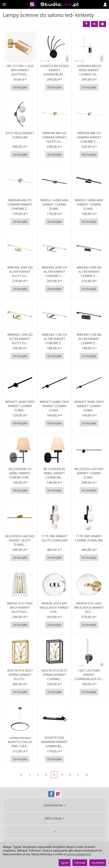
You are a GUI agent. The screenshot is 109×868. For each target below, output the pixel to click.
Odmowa (80, 863)
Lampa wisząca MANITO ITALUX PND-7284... (20, 742)
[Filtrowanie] (86, 24)
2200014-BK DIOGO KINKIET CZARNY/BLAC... (54, 70)
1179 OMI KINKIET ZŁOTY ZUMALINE (54, 538)
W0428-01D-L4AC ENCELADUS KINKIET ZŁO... (89, 607)
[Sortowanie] (94, 24)
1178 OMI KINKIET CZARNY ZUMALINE (89, 538)
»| (87, 775)
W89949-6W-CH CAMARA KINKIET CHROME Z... (20, 204)
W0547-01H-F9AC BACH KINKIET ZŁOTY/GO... (20, 607)
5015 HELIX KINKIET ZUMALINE (20, 135)
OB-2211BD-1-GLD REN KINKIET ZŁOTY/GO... (20, 70)
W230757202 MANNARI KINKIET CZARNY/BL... (54, 742)
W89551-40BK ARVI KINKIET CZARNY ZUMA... (89, 204)
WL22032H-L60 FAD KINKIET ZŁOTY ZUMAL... (20, 540)
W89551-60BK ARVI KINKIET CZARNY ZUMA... (54, 204)
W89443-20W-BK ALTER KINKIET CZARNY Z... (89, 271)
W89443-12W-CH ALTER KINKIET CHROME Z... (54, 339)
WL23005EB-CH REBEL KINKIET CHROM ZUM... (20, 473)
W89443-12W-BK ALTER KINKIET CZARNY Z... (89, 339)
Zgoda (65, 863)
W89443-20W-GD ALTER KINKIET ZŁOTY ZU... (20, 271)
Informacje (55, 818)
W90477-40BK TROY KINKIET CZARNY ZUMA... (20, 406)
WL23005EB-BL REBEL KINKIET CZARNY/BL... (54, 473)
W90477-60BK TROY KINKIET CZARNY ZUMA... (54, 406)
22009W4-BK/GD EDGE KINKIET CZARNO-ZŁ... (89, 70)
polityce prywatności (78, 854)
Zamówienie (54, 805)
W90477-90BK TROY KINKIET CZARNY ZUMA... (89, 406)
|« (21, 775)
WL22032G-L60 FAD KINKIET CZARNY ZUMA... (89, 473)
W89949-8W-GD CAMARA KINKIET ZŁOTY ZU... (54, 137)
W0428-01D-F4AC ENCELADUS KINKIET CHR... (54, 607)
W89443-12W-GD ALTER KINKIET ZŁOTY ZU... (20, 339)
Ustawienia (98, 863)
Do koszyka (20, 87)
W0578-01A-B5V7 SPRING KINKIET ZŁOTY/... (20, 675)
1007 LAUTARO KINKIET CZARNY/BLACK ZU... (89, 675)
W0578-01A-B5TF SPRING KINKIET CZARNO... (54, 675)
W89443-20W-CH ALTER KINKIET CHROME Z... (54, 271)
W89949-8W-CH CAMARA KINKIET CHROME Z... (89, 137)
